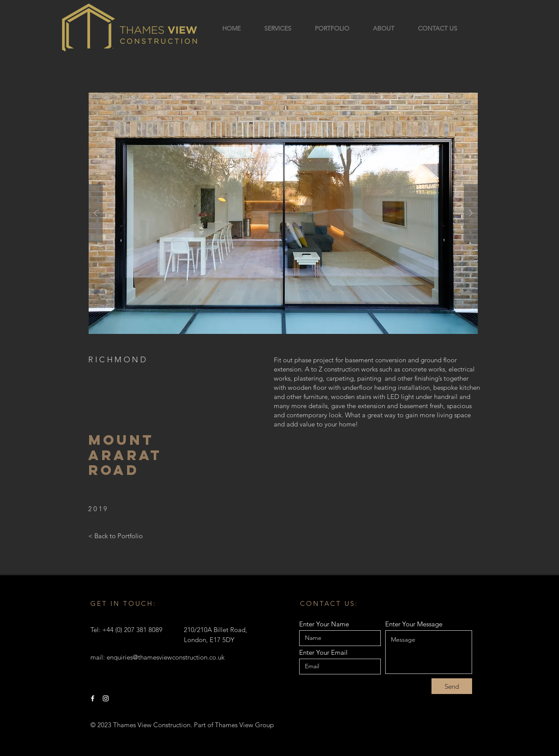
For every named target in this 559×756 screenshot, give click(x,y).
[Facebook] (93, 698)
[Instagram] (106, 698)
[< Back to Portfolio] (116, 536)
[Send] (452, 686)
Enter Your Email (323, 652)
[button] (283, 213)
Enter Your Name (324, 624)
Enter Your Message (414, 624)
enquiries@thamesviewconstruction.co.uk (166, 657)
